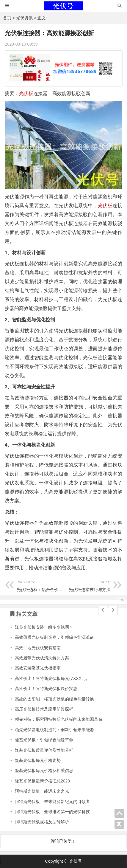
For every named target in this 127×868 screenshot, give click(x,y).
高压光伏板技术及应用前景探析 (44, 709)
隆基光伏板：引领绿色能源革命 (44, 740)
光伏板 (26, 93)
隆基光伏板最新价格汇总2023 (42, 781)
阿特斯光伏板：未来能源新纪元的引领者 (52, 802)
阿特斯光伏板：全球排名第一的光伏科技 (52, 812)
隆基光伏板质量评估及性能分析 (44, 750)
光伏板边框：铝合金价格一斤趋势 (48, 585)
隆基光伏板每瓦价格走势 (38, 760)
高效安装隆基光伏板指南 (38, 668)
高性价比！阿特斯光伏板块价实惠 (46, 689)
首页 (7, 18)
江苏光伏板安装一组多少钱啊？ (44, 627)
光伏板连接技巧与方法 (87, 585)
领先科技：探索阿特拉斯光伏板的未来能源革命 (59, 719)
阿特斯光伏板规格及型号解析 (42, 822)
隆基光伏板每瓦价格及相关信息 (44, 771)
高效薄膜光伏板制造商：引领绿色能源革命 (54, 637)
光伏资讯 (24, 18)
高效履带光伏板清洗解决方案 (42, 658)
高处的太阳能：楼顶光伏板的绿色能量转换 (54, 699)
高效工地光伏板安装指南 (38, 648)
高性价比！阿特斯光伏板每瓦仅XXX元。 (52, 678)
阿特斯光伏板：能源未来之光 (42, 791)
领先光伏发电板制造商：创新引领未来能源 (54, 730)
